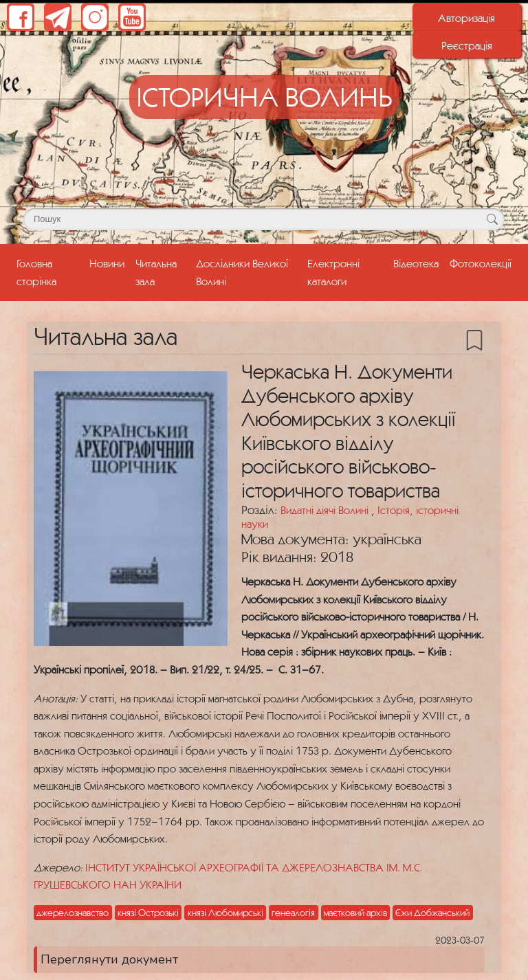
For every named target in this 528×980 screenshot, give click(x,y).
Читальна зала (156, 272)
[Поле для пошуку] (264, 219)
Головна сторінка (50, 272)
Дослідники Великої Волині (242, 272)
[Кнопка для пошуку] (492, 219)
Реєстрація (467, 45)
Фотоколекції (481, 263)
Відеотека (416, 263)
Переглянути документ (109, 959)
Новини (107, 263)
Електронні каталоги (333, 272)
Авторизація (466, 18)
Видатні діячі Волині (326, 510)
